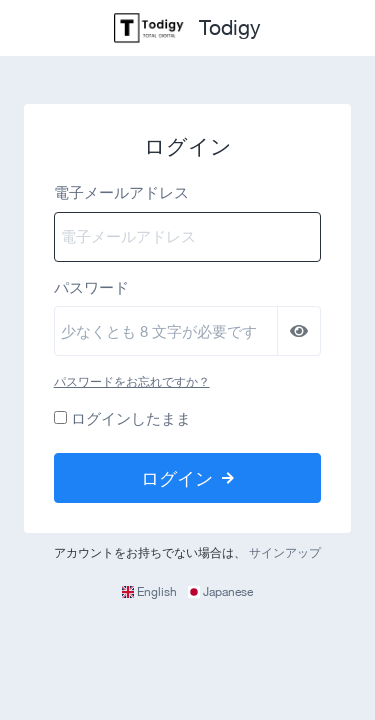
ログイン (187, 478)
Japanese (220, 592)
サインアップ (285, 553)
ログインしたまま (131, 418)
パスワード (91, 287)
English (151, 592)
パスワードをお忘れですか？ (132, 382)
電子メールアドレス (121, 192)
